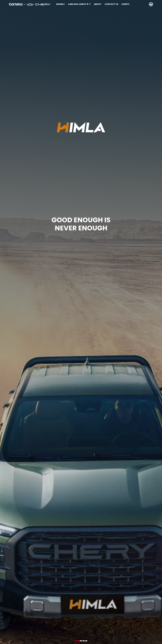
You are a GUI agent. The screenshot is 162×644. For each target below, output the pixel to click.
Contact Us (111, 4)
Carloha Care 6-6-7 (79, 4)
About (98, 4)
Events (125, 4)
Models (60, 4)
